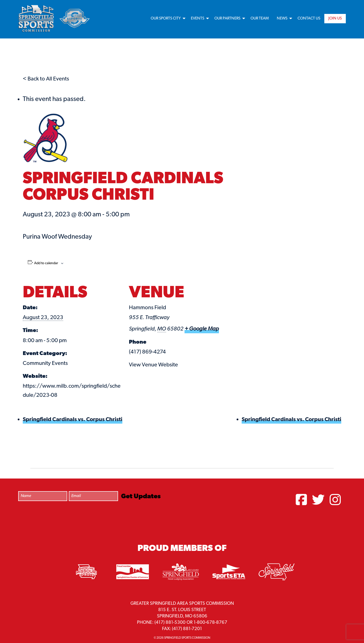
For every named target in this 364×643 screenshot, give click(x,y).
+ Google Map (202, 329)
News (282, 18)
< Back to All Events (46, 79)
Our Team (260, 18)
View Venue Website (153, 365)
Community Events (45, 364)
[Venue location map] (262, 312)
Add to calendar (46, 263)
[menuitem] (167, 19)
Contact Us (309, 18)
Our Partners (227, 18)
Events (198, 18)
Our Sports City (166, 18)
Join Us (335, 18)
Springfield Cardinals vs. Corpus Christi (73, 420)
